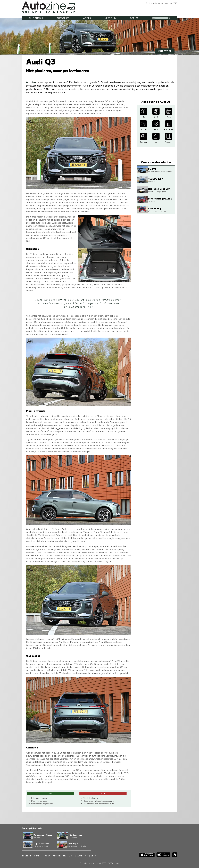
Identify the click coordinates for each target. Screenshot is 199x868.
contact (26, 856)
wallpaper (90, 856)
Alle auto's (36, 18)
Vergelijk (110, 18)
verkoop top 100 (62, 856)
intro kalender (42, 856)
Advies (87, 18)
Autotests (63, 18)
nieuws (78, 856)
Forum (134, 18)
